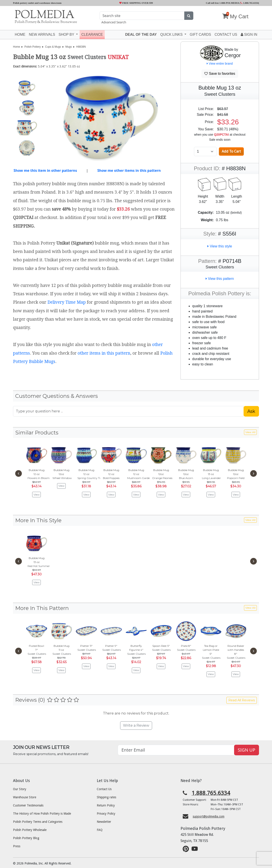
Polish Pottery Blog (26, 838)
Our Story (20, 789)
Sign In (249, 35)
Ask (251, 411)
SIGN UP (247, 750)
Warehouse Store (25, 797)
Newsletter (104, 822)
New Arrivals (42, 35)
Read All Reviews (242, 700)
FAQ (100, 830)
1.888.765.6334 (249, 3)
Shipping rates (106, 797)
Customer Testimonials (28, 805)
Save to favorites (220, 74)
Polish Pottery (33, 47)
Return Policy (106, 805)
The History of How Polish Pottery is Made (42, 814)
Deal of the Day (141, 35)
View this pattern (220, 279)
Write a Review (136, 725)
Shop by (67, 35)
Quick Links (172, 35)
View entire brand (220, 64)
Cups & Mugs (53, 47)
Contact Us (104, 789)
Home (20, 35)
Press (17, 846)
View (37, 495)
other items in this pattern (104, 353)
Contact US (226, 35)
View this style (220, 246)
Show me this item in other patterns (45, 170)
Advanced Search (114, 22)
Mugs (68, 47)
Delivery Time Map (67, 302)
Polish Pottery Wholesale (30, 830)
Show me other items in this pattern (129, 170)
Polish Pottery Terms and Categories (38, 822)
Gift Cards (200, 35)
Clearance (92, 35)
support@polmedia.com (209, 816)
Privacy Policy (106, 814)
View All (250, 432)
